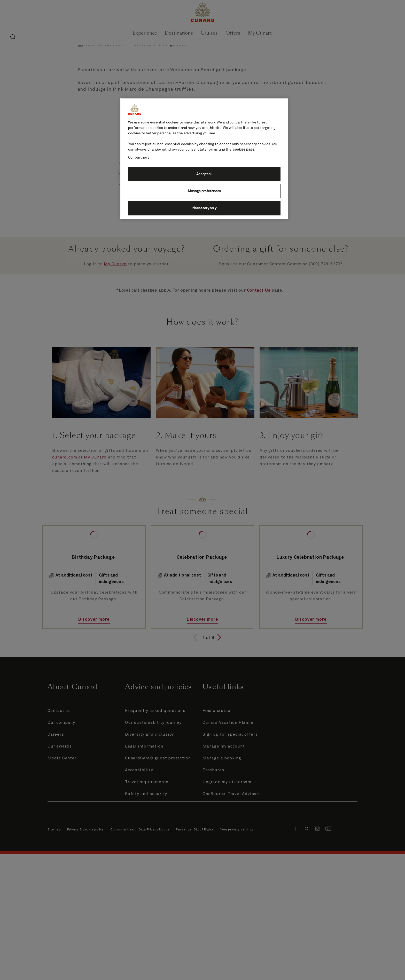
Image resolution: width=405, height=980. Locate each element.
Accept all (204, 174)
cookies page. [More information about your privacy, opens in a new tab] (244, 150)
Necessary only (204, 208)
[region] (204, 159)
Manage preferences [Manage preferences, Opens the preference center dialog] (204, 191)
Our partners (139, 158)
